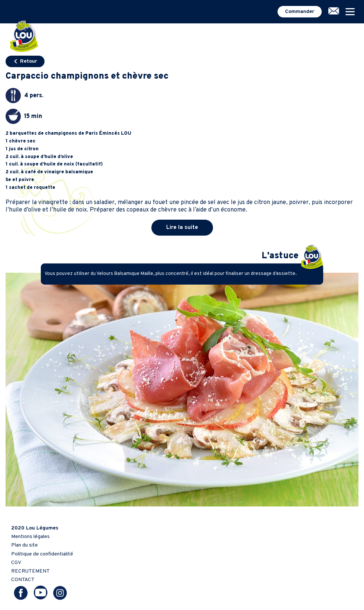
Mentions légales (30, 537)
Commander (300, 12)
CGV (16, 563)
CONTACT (23, 580)
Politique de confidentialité (42, 554)
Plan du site (24, 545)
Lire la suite (182, 228)
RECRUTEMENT (30, 571)
